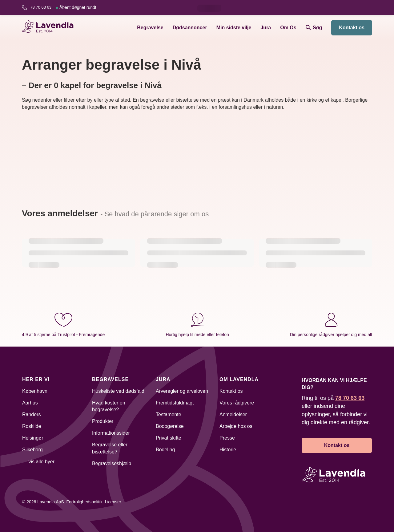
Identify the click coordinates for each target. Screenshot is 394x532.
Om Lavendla (239, 379)
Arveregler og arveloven (182, 391)
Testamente (169, 414)
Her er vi (36, 379)
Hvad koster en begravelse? (109, 406)
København (35, 391)
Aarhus (30, 403)
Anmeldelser (233, 414)
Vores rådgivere (237, 403)
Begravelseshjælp (112, 463)
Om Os (288, 28)
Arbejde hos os (236, 426)
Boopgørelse (170, 426)
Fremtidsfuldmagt (175, 403)
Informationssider (111, 433)
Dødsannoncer (190, 28)
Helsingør (33, 438)
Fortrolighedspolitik (84, 502)
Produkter (103, 421)
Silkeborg (32, 450)
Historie (228, 450)
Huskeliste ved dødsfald (118, 391)
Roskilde (32, 426)
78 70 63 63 (63, 7)
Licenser (113, 502)
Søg (314, 28)
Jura (266, 28)
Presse (227, 438)
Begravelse (150, 28)
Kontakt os (352, 28)
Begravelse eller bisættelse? (110, 448)
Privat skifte (169, 438)
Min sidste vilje (234, 28)
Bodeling (165, 450)
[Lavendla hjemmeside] (50, 28)
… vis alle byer (38, 462)
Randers (31, 414)
